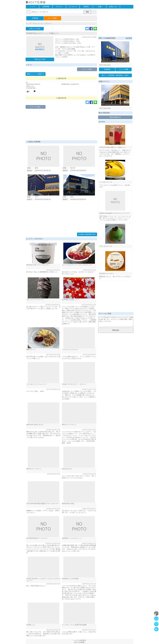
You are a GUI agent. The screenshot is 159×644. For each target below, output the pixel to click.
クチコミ (59, 7)
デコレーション (38, 24)
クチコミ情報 (123, 69)
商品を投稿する (115, 117)
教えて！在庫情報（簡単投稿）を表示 (115, 75)
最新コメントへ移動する (36, 74)
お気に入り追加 (35, 29)
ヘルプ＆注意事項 (80, 640)
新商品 (86, 7)
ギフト (48, 24)
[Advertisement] (61, 124)
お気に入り (113, 7)
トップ (32, 7)
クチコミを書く (87, 69)
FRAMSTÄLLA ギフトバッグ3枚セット (43, 33)
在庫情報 (46, 7)
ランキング (73, 7)
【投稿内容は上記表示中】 (70, 84)
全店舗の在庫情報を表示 (87, 234)
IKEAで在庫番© (79, 642)
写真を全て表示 (40, 59)
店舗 (100, 7)
